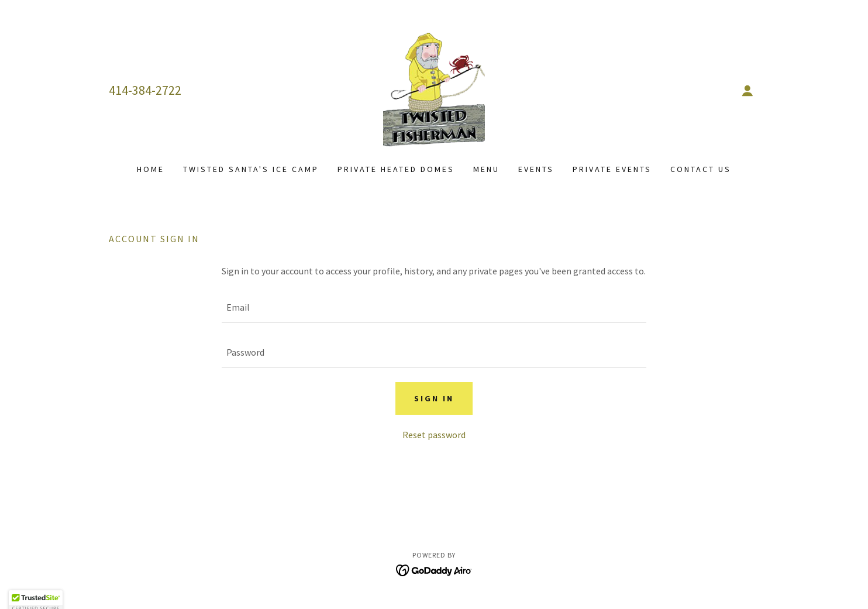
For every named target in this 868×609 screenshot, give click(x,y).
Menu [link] (486, 169)
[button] (748, 91)
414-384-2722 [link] (145, 90)
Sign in (434, 398)
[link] (434, 89)
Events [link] (536, 169)
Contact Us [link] (701, 169)
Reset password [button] (434, 435)
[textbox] (434, 307)
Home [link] (151, 169)
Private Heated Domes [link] (396, 169)
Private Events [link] (612, 169)
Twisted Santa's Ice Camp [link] (251, 169)
